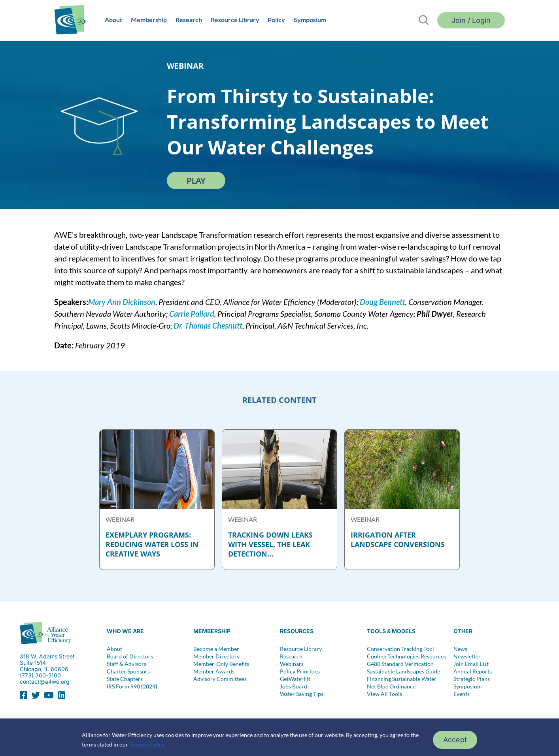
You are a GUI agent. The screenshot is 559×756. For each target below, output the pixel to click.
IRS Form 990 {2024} (132, 686)
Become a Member (216, 649)
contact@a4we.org (45, 682)
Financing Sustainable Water (402, 679)
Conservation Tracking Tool (400, 649)
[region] (279, 737)
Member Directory (216, 656)
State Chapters (125, 679)
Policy (276, 20)
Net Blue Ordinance (391, 686)
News (460, 649)
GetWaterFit (295, 679)
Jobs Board (294, 686)
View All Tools (384, 694)
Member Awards (214, 671)
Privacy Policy (147, 744)
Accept (455, 740)
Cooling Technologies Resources (406, 656)
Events (462, 694)
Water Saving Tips (302, 694)
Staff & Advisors (127, 664)
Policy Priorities (300, 671)
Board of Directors (130, 656)
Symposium (310, 20)
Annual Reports (473, 671)
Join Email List (471, 664)
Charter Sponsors (128, 671)
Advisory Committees (220, 679)
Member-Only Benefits (221, 664)
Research (189, 20)
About (113, 20)
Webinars (292, 664)
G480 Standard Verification (400, 664)
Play (196, 181)
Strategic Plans (472, 679)
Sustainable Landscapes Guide (403, 671)
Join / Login (471, 20)
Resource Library (235, 20)
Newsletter (467, 656)
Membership (149, 20)
